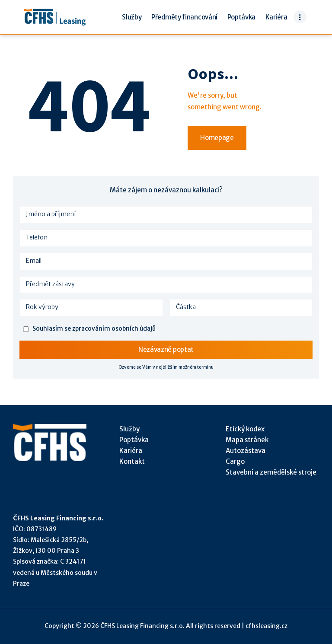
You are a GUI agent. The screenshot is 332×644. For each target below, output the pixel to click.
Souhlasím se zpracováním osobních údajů (94, 328)
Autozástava (246, 451)
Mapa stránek (247, 440)
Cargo (235, 461)
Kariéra (131, 451)
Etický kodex (245, 429)
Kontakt (132, 461)
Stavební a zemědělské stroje (271, 472)
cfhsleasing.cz (267, 626)
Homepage (217, 138)
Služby (129, 429)
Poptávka (134, 440)
